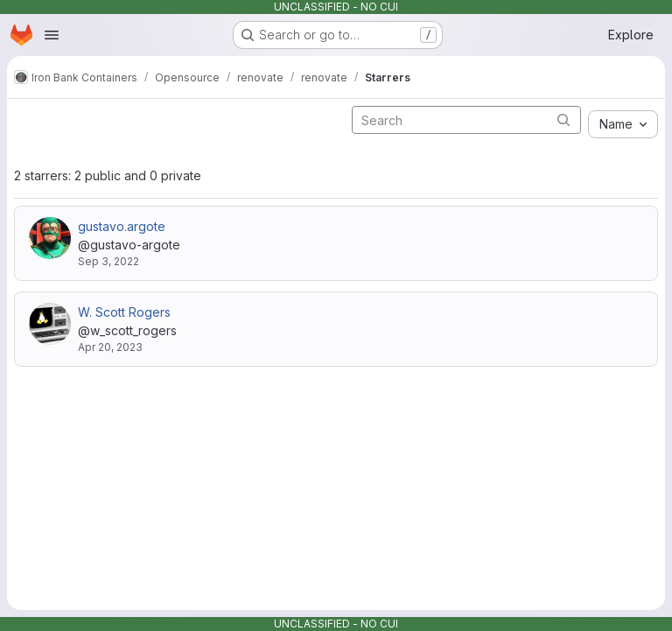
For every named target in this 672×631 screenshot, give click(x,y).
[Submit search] (563, 119)
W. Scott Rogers (124, 312)
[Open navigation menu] (52, 35)
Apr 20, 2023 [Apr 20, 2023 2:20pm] (110, 347)
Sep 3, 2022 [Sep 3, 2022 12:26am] (108, 261)
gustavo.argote (122, 226)
